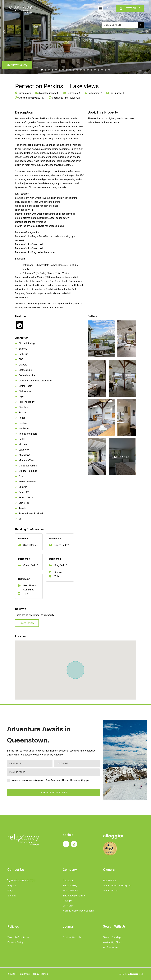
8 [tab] (67, 70)
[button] (100, 8)
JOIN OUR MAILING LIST (53, 793)
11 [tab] (77, 70)
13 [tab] (84, 70)
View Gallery (17, 65)
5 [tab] (56, 70)
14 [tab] (88, 70)
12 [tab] (81, 70)
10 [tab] (74, 70)
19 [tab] (106, 70)
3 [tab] (49, 70)
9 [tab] (70, 70)
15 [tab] (91, 70)
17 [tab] (99, 70)
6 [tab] (60, 70)
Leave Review (27, 623)
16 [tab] (95, 70)
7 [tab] (63, 70)
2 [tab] (45, 70)
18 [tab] (102, 70)
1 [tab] (42, 70)
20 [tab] (109, 70)
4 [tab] (52, 70)
